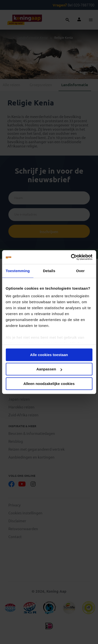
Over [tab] (80, 271)
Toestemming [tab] (18, 271)
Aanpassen (49, 369)
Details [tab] (49, 271)
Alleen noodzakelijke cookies (49, 384)
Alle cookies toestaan (49, 355)
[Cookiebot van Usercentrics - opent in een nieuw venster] (71, 257)
